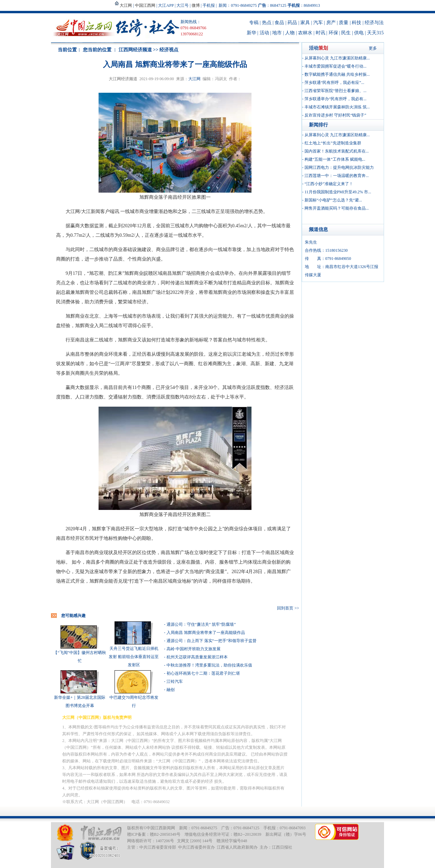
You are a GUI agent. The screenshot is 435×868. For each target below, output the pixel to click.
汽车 (318, 23)
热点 (267, 23)
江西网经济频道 (135, 50)
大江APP (166, 5)
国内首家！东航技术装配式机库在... (337, 151)
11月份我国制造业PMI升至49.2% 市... (338, 192)
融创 (171, 690)
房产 (331, 23)
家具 (305, 23)
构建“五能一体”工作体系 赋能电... (335, 159)
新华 (251, 33)
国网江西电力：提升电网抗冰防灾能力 (339, 167)
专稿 (254, 23)
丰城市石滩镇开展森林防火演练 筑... (337, 107)
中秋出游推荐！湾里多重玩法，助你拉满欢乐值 (209, 665)
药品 (292, 23)
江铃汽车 (175, 681)
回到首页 (285, 608)
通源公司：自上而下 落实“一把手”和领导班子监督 (212, 641)
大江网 (194, 79)
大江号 (182, 5)
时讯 (320, 33)
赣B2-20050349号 (165, 834)
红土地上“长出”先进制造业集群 (333, 143)
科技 (356, 23)
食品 (279, 23)
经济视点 (169, 50)
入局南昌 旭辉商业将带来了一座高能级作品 (206, 633)
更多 (373, 48)
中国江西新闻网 (161, 828)
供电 (359, 33)
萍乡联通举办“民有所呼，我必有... (335, 99)
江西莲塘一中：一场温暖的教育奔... (337, 176)
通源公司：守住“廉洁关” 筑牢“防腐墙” (201, 624)
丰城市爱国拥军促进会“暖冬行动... (335, 66)
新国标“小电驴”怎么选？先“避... (333, 200)
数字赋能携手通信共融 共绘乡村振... (337, 74)
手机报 (209, 5)
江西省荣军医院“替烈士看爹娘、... (335, 91)
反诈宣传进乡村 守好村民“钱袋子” (335, 115)
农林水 (305, 33)
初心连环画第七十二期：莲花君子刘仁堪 (203, 673)
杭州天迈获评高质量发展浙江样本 (197, 657)
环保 (333, 33)
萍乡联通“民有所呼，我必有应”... (334, 83)
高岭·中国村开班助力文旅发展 (194, 649)
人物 (290, 33)
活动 (264, 33)
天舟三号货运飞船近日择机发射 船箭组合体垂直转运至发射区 (134, 657)
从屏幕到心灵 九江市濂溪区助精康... (337, 58)
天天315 (375, 33)
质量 (344, 23)
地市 (277, 33)
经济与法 (374, 23)
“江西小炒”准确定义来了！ (329, 184)
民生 (346, 33)
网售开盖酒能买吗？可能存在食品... (337, 208)
